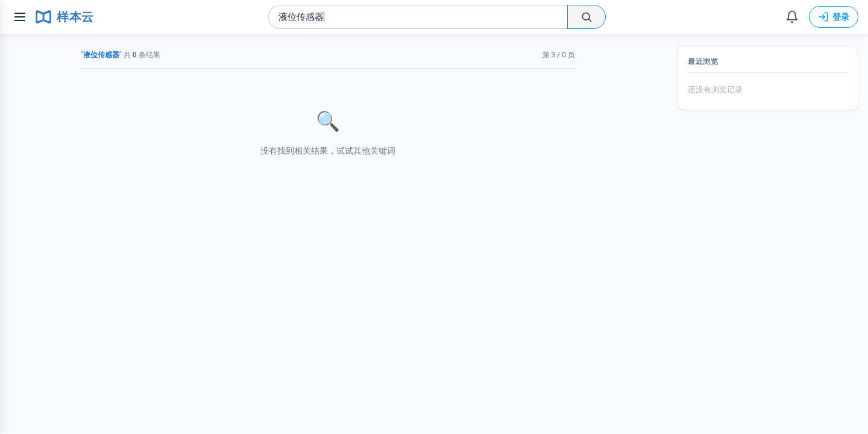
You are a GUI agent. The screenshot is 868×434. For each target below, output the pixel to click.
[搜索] (587, 17)
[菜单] (20, 17)
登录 (834, 17)
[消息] (792, 17)
